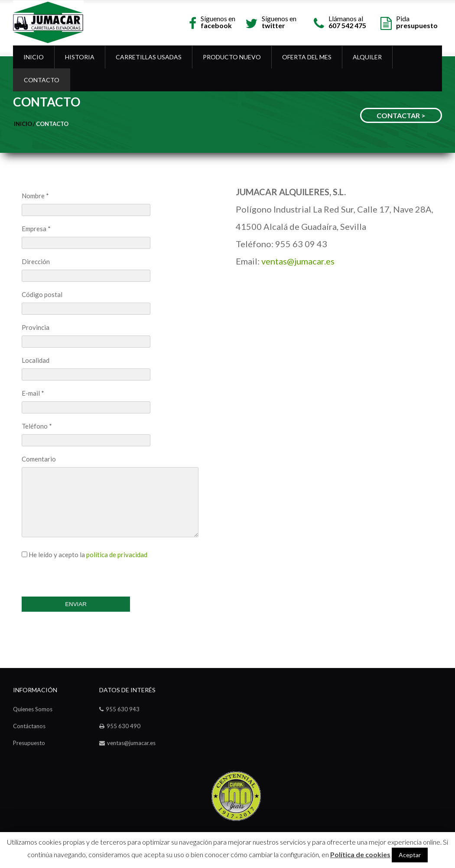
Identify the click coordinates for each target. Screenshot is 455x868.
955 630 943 (123, 709)
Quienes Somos (33, 709)
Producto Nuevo (232, 57)
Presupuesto (29, 743)
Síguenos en (218, 21)
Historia (80, 57)
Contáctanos (29, 726)
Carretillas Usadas (149, 57)
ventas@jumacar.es (298, 261)
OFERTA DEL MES (307, 57)
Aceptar (410, 855)
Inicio (34, 57)
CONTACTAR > (401, 115)
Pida (417, 21)
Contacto (42, 80)
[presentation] (88, 575)
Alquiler (367, 57)
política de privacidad (117, 555)
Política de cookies (360, 855)
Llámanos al (347, 21)
